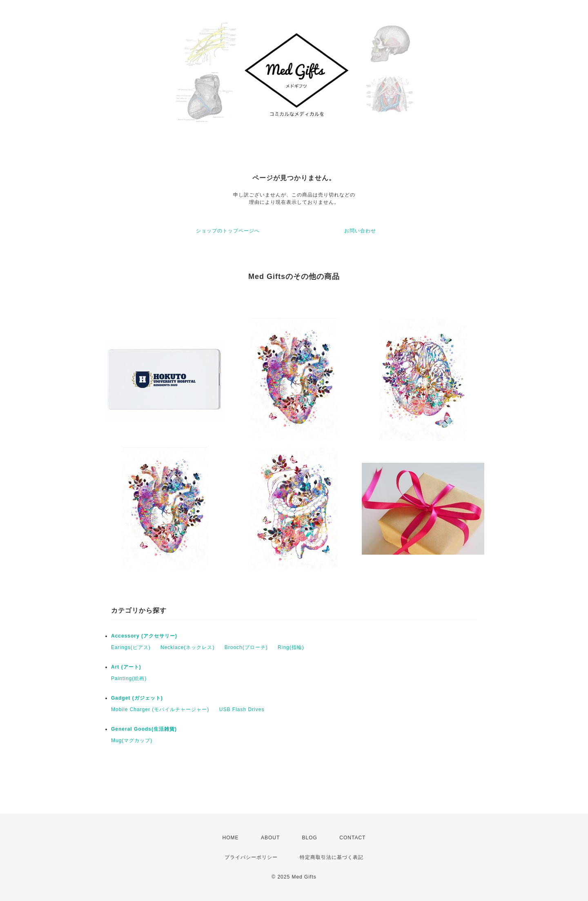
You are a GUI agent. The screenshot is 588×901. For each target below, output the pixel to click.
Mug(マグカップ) (132, 740)
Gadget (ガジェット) (137, 698)
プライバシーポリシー (251, 857)
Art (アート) (126, 667)
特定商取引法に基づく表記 (332, 857)
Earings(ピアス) (131, 647)
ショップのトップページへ (228, 231)
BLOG (310, 838)
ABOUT (270, 838)
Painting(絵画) (129, 678)
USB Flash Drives (242, 709)
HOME (231, 838)
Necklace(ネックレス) (187, 647)
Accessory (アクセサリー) (144, 636)
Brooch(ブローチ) (246, 647)
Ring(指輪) (291, 647)
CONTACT (352, 838)
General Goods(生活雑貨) (144, 729)
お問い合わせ (360, 231)
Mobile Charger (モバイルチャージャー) (160, 709)
